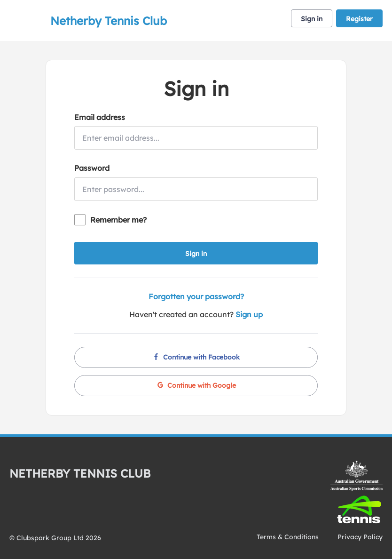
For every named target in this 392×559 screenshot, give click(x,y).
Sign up (249, 314)
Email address (100, 117)
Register (359, 19)
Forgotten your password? (196, 296)
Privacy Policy (360, 537)
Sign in (312, 19)
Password (92, 168)
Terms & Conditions (288, 537)
